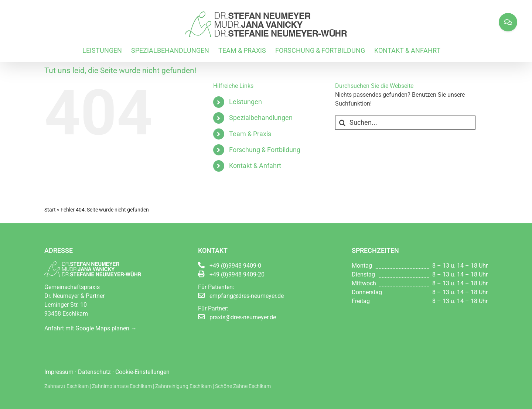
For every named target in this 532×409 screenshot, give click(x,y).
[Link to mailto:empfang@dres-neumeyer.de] (201, 295)
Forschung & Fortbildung (265, 150)
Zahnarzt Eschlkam (66, 386)
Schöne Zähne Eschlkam (243, 386)
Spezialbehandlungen (261, 118)
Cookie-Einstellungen (142, 372)
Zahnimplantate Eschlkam (122, 386)
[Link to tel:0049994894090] (201, 265)
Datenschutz (94, 372)
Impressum (59, 372)
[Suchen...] (405, 123)
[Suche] (342, 123)
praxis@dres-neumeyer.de (243, 317)
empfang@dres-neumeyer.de (247, 296)
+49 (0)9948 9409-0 (235, 266)
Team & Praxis (250, 134)
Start (50, 210)
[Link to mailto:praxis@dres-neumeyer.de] (201, 317)
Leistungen (245, 102)
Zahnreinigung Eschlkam (183, 386)
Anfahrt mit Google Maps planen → (91, 328)
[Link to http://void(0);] (201, 274)
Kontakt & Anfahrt (255, 166)
